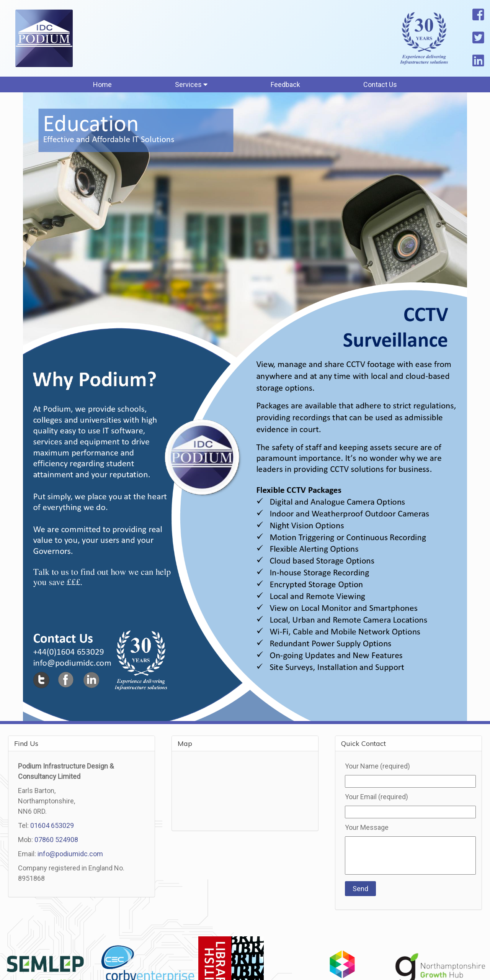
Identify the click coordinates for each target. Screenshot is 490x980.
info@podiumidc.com (70, 854)
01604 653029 (52, 825)
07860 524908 (56, 840)
